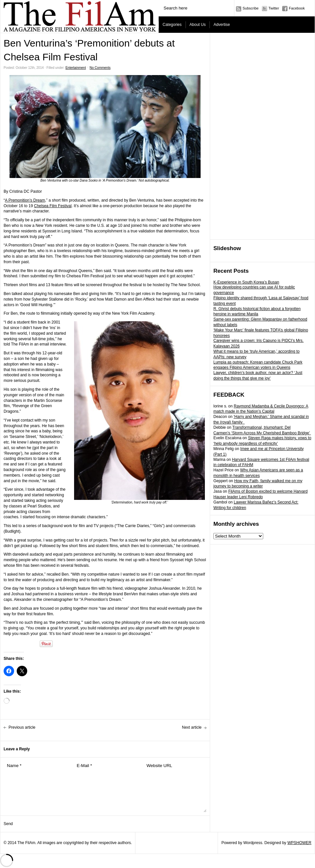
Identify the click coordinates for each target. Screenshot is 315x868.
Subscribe (251, 8)
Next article (192, 727)
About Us (197, 25)
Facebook (297, 8)
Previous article (22, 727)
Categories (172, 25)
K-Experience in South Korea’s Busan (246, 282)
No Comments (100, 68)
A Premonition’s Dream (25, 200)
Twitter (274, 8)
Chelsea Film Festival (53, 206)
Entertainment (76, 68)
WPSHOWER (299, 843)
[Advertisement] (236, 136)
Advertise (222, 25)
